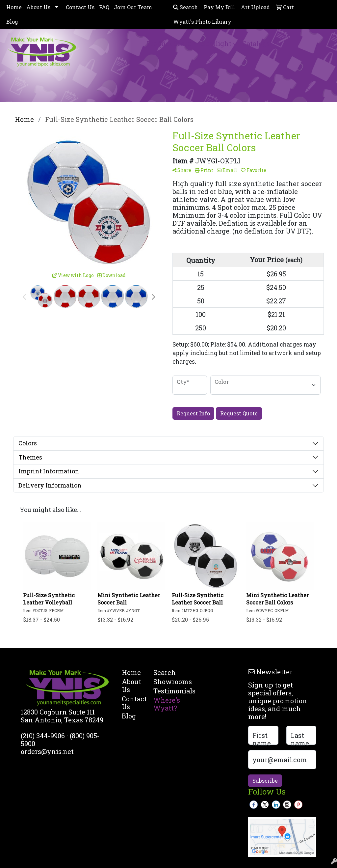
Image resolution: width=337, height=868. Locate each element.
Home (14, 7)
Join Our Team (133, 7)
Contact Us (80, 7)
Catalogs (256, 43)
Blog (12, 22)
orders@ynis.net (47, 751)
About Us (38, 7)
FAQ (104, 7)
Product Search (171, 43)
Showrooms (165, 682)
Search (185, 7)
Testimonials (165, 691)
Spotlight (216, 43)
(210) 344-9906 (43, 736)
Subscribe (265, 781)
